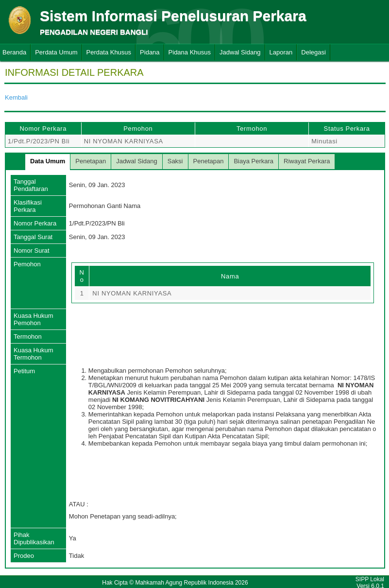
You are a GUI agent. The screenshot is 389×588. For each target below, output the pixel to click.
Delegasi (313, 52)
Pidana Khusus (190, 52)
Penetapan (91, 161)
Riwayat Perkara (307, 161)
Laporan (281, 52)
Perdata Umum (56, 52)
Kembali (16, 97)
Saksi (175, 161)
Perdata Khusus (109, 52)
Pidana (150, 52)
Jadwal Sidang (240, 52)
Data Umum (48, 161)
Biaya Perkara (254, 161)
